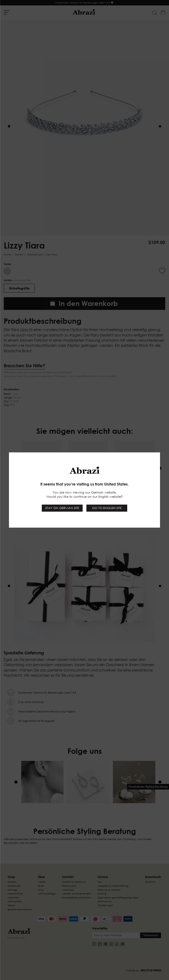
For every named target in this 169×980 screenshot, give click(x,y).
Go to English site (107, 508)
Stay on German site (62, 508)
